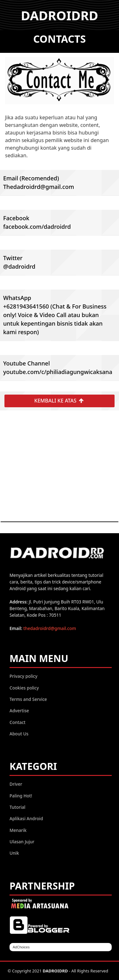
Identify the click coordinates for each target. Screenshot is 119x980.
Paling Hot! (21, 796)
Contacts (60, 39)
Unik (14, 853)
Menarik (18, 830)
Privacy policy (23, 676)
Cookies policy (24, 688)
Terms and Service (28, 699)
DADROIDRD (60, 15)
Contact (17, 722)
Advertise (19, 711)
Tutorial (17, 807)
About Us (19, 734)
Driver (16, 784)
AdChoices (21, 947)
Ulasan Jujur (22, 842)
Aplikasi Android (26, 818)
